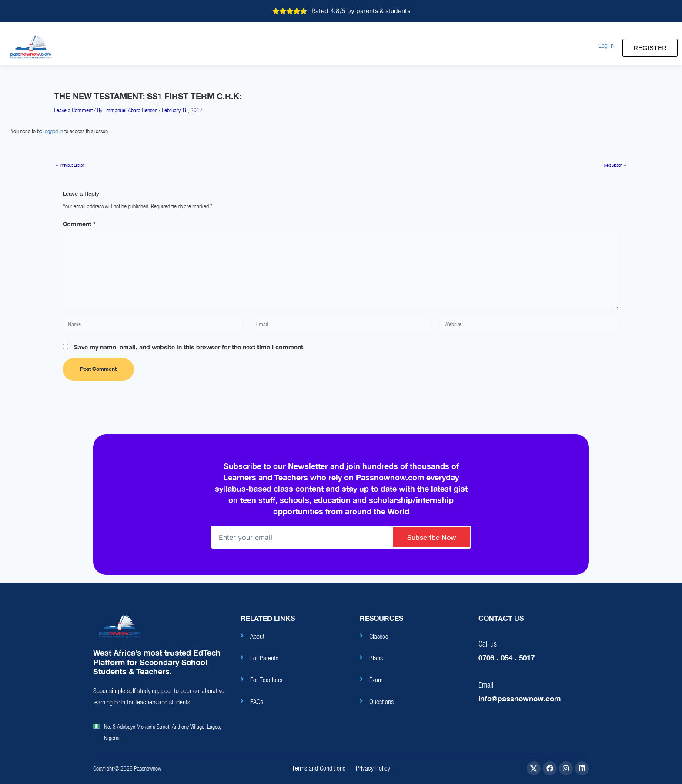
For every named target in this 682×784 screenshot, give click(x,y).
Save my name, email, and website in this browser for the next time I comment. (189, 347)
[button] (606, 45)
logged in (53, 131)
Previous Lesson (70, 165)
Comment (79, 224)
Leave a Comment (73, 110)
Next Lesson (616, 165)
